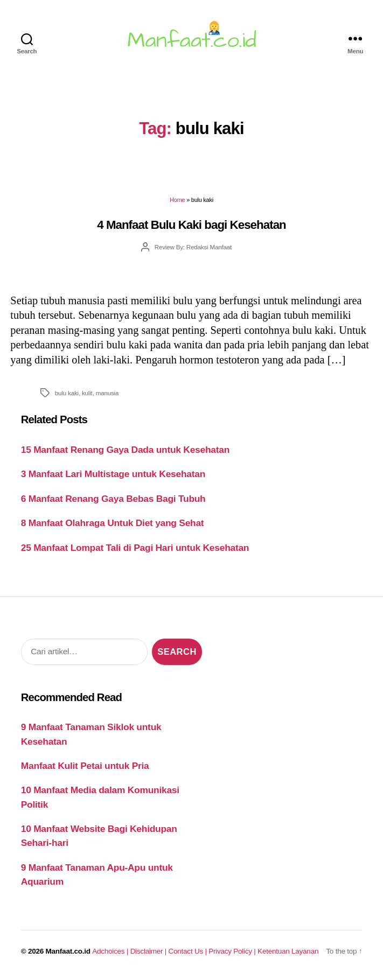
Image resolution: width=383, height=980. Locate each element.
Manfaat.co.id (68, 951)
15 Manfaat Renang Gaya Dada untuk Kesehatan (125, 450)
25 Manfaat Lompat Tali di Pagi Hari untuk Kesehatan (135, 548)
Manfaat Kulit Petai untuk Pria (85, 766)
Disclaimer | (149, 951)
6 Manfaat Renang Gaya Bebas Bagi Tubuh (113, 499)
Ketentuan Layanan (288, 951)
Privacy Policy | (233, 951)
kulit (87, 393)
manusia (107, 393)
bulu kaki (67, 393)
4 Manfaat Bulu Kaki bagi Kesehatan (191, 225)
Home (177, 200)
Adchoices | (111, 951)
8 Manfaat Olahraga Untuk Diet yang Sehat (113, 523)
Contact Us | (189, 951)
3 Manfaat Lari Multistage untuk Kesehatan (113, 474)
